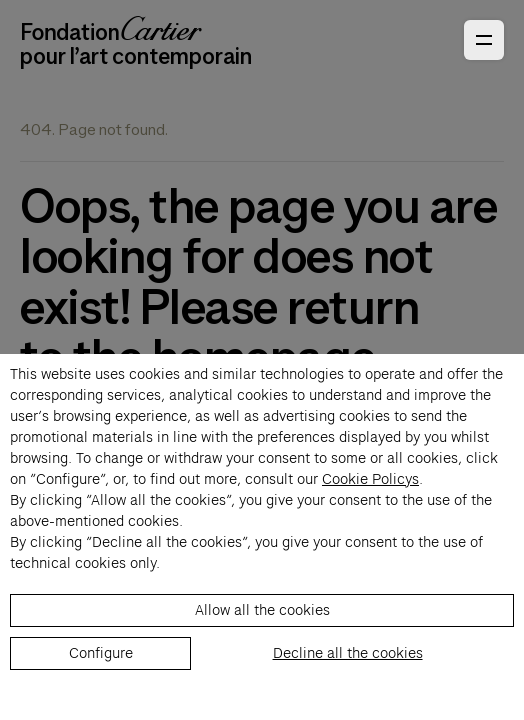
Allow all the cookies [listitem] (262, 610)
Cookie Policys (370, 479)
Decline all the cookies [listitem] (348, 653)
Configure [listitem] (101, 653)
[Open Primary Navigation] (484, 40)
